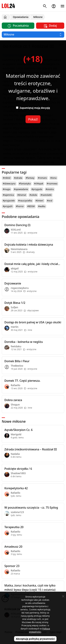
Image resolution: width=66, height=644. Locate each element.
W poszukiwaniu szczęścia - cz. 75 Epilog (31, 508)
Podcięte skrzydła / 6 (18, 469)
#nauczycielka (25, 201)
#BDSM (31, 206)
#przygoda (37, 189)
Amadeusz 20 (13, 547)
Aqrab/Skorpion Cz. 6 (18, 430)
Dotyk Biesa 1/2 (15, 303)
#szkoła (33, 195)
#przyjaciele (9, 201)
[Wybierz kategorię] (33, 35)
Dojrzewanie (13, 283)
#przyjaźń (8, 206)
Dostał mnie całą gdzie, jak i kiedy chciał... (32, 264)
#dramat (22, 195)
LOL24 (8, 6)
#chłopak (39, 184)
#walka (42, 206)
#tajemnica (8, 195)
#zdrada (18, 178)
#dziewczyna (9, 184)
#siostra (50, 189)
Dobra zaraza (13, 400)
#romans (42, 178)
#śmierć (40, 201)
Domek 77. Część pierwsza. (22, 381)
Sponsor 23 (12, 566)
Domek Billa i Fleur (17, 361)
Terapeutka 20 (14, 527)
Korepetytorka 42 (16, 488)
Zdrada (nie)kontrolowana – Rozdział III (31, 449)
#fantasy (30, 178)
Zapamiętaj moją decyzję (33, 108)
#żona (53, 178)
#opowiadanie (21, 189)
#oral (50, 201)
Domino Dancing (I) (17, 225)
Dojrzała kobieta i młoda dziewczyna (29, 245)
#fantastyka (25, 184)
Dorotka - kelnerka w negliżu (24, 342)
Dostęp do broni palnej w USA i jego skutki (33, 322)
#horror (20, 206)
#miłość (7, 178)
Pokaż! (33, 119)
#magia (7, 189)
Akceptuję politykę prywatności (35, 639)
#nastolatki (46, 195)
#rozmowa (52, 184)
